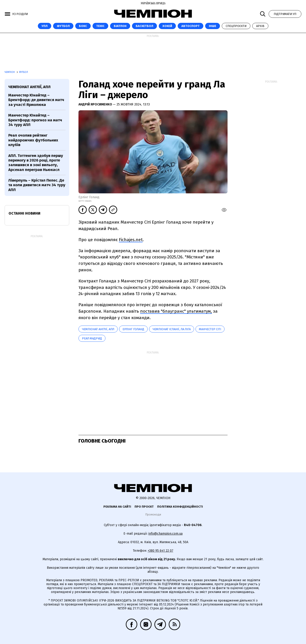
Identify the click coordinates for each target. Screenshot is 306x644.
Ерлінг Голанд (133, 329)
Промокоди (153, 514)
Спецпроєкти (236, 26)
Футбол (63, 26)
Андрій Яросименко (96, 104)
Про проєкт (144, 507)
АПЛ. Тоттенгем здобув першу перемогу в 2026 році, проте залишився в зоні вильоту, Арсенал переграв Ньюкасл (36, 163)
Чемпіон (10, 72)
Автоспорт (190, 26)
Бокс (83, 26)
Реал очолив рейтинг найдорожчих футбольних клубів (33, 140)
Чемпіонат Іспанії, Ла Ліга (172, 329)
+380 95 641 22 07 (160, 551)
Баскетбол (144, 26)
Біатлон (120, 26)
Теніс (100, 26)
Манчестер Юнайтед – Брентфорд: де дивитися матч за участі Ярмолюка (36, 100)
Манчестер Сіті (210, 329)
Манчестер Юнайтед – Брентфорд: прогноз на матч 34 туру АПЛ (35, 120)
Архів (260, 26)
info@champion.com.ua (165, 534)
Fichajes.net (131, 240)
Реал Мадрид (92, 338)
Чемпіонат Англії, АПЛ (98, 329)
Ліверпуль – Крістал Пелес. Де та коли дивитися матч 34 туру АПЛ (37, 185)
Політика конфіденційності (180, 507)
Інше (213, 26)
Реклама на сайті (117, 507)
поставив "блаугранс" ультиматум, (176, 311)
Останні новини (24, 213)
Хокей (167, 26)
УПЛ (45, 26)
